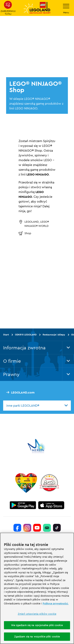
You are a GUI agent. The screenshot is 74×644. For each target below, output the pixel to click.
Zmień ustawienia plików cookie (37, 614)
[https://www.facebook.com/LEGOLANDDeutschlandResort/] (17, 528)
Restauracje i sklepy (54, 335)
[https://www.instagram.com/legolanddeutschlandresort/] (27, 528)
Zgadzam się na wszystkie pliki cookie (37, 636)
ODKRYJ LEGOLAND (26, 335)
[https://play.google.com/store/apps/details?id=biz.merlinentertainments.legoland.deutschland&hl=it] (23, 505)
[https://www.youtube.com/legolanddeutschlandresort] (37, 528)
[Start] (26, 483)
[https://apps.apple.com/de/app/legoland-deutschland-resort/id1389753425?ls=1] (51, 505)
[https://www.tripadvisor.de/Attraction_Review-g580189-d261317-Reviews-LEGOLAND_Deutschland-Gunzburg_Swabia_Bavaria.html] (47, 528)
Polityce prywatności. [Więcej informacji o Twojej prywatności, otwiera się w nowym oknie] (56, 603)
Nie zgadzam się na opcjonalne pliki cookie (37, 625)
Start (6, 335)
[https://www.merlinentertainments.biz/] (37, 446)
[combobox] (37, 405)
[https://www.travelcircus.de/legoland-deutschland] (49, 483)
